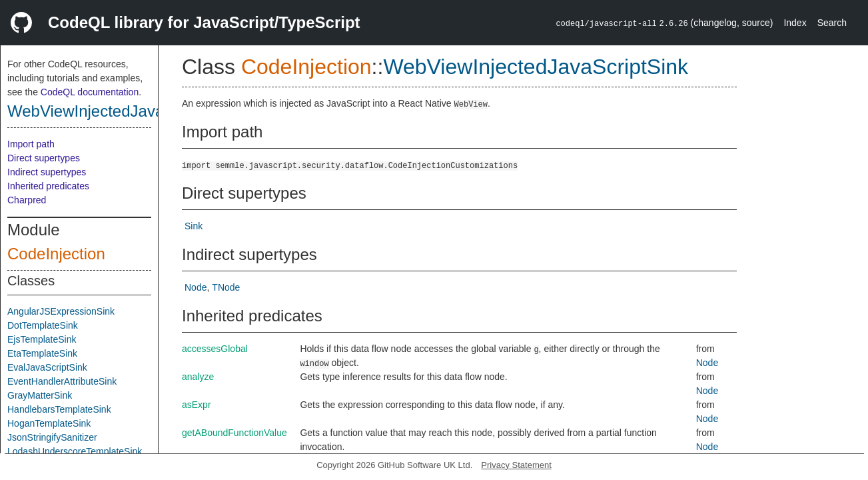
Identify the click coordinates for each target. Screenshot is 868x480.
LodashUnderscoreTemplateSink (75, 451)
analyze (198, 377)
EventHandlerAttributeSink (62, 381)
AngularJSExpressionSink (61, 311)
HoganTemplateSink (49, 423)
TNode (226, 287)
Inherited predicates (48, 186)
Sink (194, 226)
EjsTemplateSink (42, 339)
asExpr (197, 405)
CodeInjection (56, 254)
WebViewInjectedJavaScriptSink (122, 111)
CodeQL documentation (90, 92)
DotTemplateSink (43, 325)
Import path (31, 144)
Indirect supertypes (47, 172)
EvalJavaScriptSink (47, 367)
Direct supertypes (44, 158)
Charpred (27, 200)
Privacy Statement (516, 465)
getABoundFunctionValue (234, 433)
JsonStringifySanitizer (52, 437)
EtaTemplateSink (42, 353)
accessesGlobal (215, 349)
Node (196, 287)
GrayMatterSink (40, 395)
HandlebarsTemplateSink (59, 409)
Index (795, 23)
